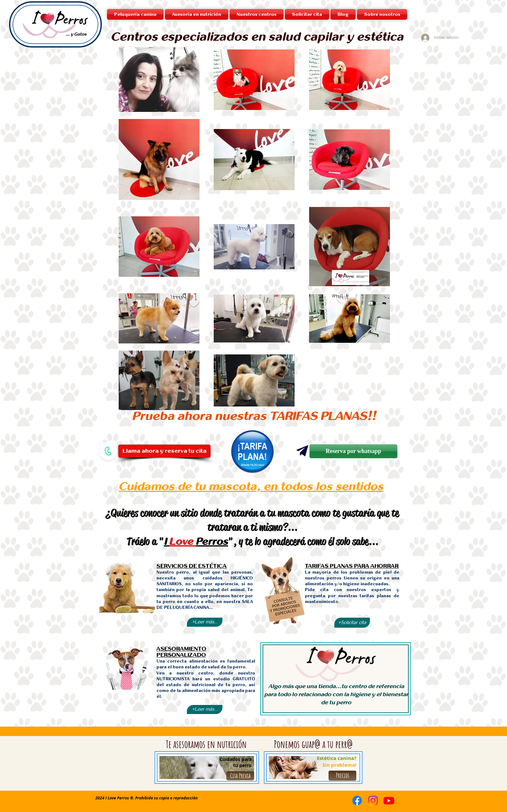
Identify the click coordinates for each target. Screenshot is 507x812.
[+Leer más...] (205, 622)
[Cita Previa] (240, 776)
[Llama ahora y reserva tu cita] (164, 451)
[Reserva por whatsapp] (353, 451)
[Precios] (342, 776)
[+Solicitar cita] (352, 623)
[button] (257, 14)
